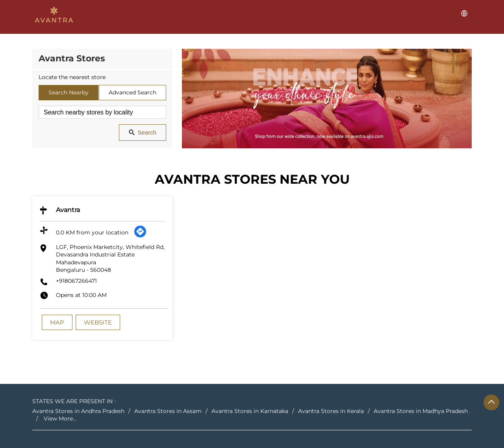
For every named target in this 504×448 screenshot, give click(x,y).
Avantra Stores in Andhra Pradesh (78, 411)
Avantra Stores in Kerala (331, 411)
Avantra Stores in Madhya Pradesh (421, 411)
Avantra (68, 210)
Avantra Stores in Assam (168, 411)
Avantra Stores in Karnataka (250, 411)
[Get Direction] (140, 236)
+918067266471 (76, 281)
